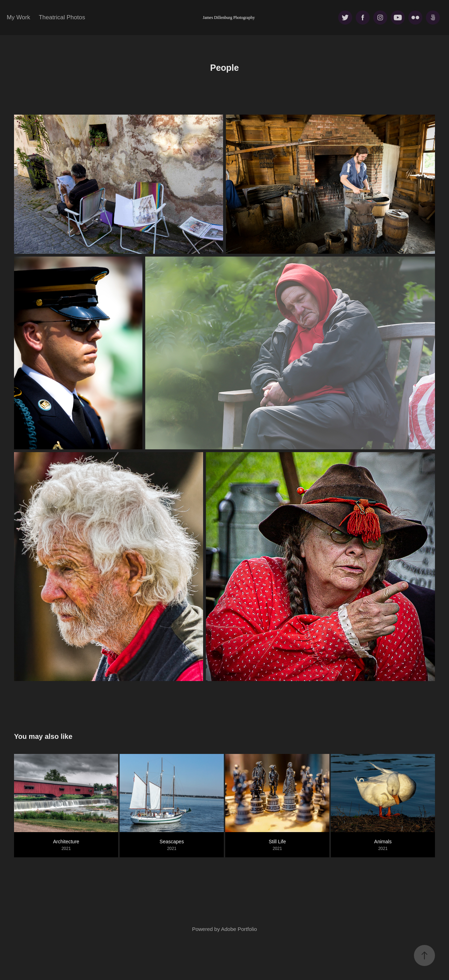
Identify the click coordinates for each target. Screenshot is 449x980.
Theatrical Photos (62, 17)
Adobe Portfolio (239, 929)
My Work (18, 17)
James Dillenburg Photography (229, 18)
